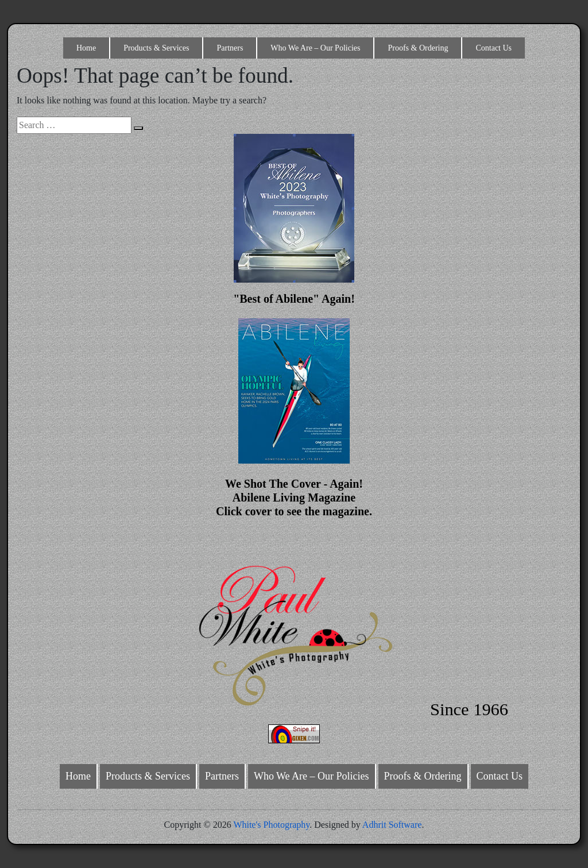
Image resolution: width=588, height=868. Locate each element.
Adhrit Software (392, 825)
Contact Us (494, 48)
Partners (230, 48)
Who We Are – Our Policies (315, 48)
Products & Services (156, 48)
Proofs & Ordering (418, 48)
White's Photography (271, 825)
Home (86, 48)
